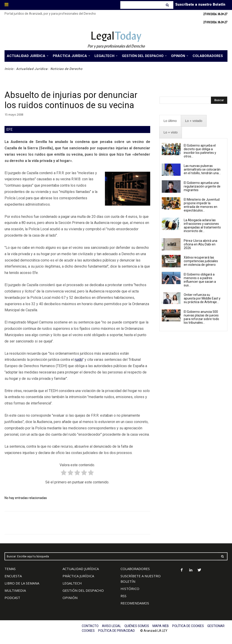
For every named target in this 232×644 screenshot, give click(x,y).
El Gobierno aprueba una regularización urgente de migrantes (202, 186)
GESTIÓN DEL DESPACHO (83, 590)
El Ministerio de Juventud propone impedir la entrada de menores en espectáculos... (202, 205)
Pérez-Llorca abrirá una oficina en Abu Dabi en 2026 (201, 244)
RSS (123, 596)
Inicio (9, 69)
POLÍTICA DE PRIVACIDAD (116, 631)
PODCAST (12, 598)
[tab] (170, 121)
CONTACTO (90, 626)
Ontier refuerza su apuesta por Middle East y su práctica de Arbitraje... (202, 298)
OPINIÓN (70, 598)
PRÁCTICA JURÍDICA (78, 576)
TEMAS (10, 569)
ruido (79, 360)
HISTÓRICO (130, 589)
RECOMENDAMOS (135, 603)
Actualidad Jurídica (32, 69)
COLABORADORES (135, 569)
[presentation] (170, 121)
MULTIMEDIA (15, 590)
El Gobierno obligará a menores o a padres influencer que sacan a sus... (200, 280)
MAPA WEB (161, 626)
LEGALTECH (72, 583)
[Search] (168, 5)
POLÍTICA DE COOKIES (188, 626)
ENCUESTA (13, 576)
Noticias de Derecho (66, 69)
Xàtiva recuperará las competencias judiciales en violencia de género (201, 261)
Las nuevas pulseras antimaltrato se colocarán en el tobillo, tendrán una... (202, 169)
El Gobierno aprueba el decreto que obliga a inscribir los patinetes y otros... (200, 151)
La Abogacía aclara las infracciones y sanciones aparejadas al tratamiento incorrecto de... (202, 226)
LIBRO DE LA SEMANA (22, 583)
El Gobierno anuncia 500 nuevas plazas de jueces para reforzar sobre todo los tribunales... (201, 317)
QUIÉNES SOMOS (137, 626)
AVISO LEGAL (111, 626)
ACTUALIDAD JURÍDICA (81, 569)
